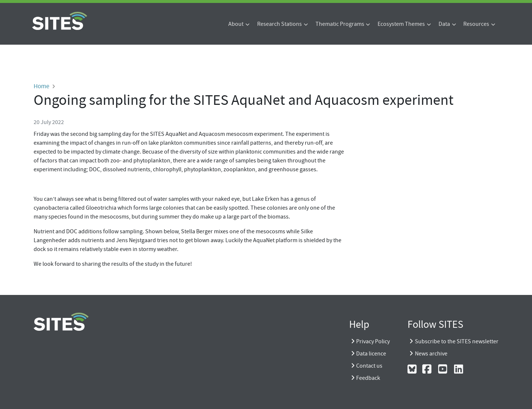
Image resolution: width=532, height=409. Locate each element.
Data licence (371, 354)
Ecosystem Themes (401, 24)
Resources (476, 24)
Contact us (369, 366)
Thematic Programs (340, 24)
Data (444, 24)
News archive (431, 354)
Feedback (368, 378)
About (236, 24)
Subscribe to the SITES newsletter (457, 341)
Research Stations (279, 24)
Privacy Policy (373, 341)
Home (41, 86)
